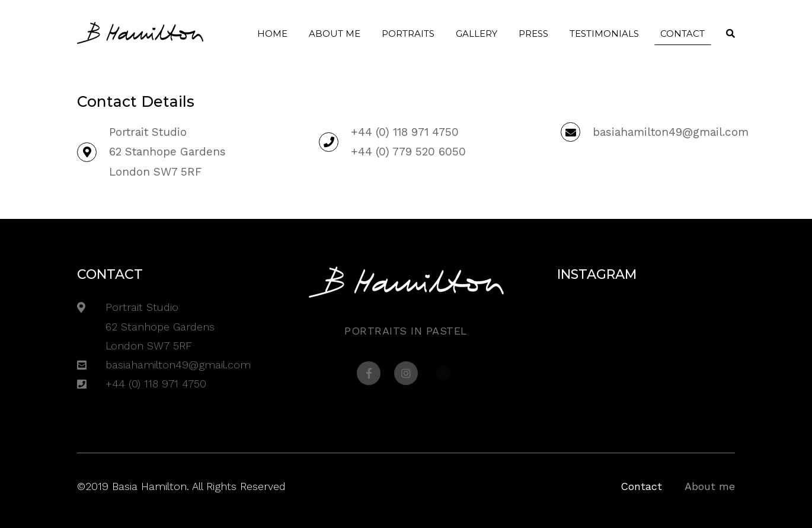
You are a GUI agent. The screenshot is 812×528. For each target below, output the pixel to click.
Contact (682, 34)
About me (335, 34)
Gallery (477, 34)
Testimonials (604, 34)
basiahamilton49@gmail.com (671, 132)
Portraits (408, 34)
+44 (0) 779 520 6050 (408, 152)
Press (533, 34)
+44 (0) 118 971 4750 (405, 132)
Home (272, 34)
